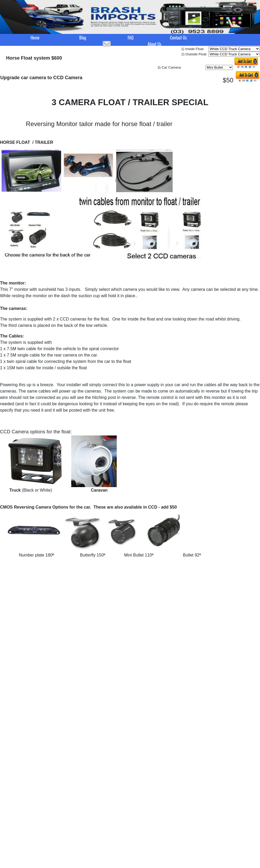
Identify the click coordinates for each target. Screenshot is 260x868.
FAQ (131, 38)
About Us (154, 44)
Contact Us (178, 38)
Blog (83, 38)
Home (35, 38)
